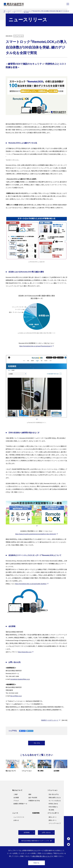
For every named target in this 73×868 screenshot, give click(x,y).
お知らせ (16, 820)
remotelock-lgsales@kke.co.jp (20, 679)
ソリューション (53, 790)
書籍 (30, 794)
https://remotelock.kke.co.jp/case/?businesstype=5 (36, 346)
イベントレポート (53, 813)
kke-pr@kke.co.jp (16, 696)
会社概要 (16, 798)
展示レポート (53, 817)
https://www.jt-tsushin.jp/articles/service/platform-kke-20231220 (36, 534)
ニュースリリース (18, 12)
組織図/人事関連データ (20, 804)
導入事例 (51, 810)
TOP (5, 12)
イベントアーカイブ (55, 823)
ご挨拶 (15, 794)
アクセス (16, 801)
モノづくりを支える (55, 801)
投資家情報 (36, 813)
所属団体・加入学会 (34, 801)
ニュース (10, 12)
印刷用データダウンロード (50, 720)
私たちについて (17, 790)
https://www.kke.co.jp (25, 652)
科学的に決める (53, 804)
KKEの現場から (53, 807)
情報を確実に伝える (55, 798)
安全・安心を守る (54, 794)
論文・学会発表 (33, 798)
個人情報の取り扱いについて (42, 856)
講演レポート (53, 820)
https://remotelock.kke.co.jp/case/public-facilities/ (31, 584)
